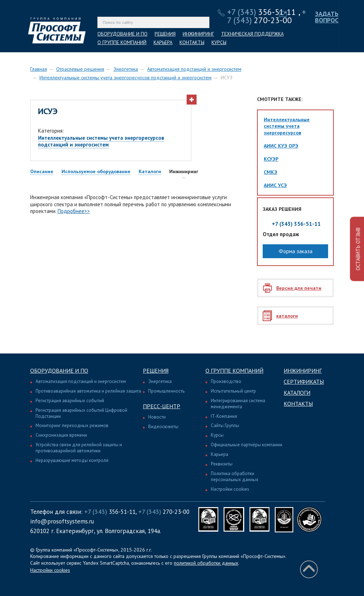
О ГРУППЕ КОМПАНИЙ (122, 42)
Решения (156, 371)
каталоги (287, 316)
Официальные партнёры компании (247, 445)
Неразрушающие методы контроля (72, 460)
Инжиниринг (303, 371)
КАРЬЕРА (163, 42)
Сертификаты (304, 382)
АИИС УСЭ (275, 185)
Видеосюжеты (163, 427)
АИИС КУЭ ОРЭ (281, 146)
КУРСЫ (219, 42)
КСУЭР (271, 159)
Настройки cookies (230, 489)
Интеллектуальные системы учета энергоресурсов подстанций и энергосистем (125, 78)
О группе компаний (234, 371)
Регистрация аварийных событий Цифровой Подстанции (81, 413)
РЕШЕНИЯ (165, 34)
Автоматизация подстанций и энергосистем (194, 69)
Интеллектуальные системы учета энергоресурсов (287, 126)
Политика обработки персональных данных (235, 477)
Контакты (298, 404)
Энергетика (126, 69)
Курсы (217, 435)
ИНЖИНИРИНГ (198, 34)
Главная (39, 69)
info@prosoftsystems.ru (62, 521)
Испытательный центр (233, 391)
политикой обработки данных (206, 563)
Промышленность (166, 391)
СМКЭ (271, 172)
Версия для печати (299, 288)
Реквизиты (222, 464)
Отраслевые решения (80, 69)
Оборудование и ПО (59, 371)
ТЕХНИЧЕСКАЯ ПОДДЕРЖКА (252, 34)
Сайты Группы (225, 425)
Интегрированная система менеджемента (238, 404)
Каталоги (297, 393)
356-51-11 (262, 12)
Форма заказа (296, 251)
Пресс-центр (162, 406)
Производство (226, 381)
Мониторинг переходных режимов (72, 425)
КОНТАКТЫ (192, 42)
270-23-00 (267, 16)
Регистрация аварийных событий (70, 401)
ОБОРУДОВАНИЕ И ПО (122, 34)
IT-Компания (224, 416)
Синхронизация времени (61, 435)
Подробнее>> (74, 211)
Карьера (220, 454)
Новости (157, 417)
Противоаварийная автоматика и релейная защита (88, 391)
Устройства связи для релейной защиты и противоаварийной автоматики (79, 448)
